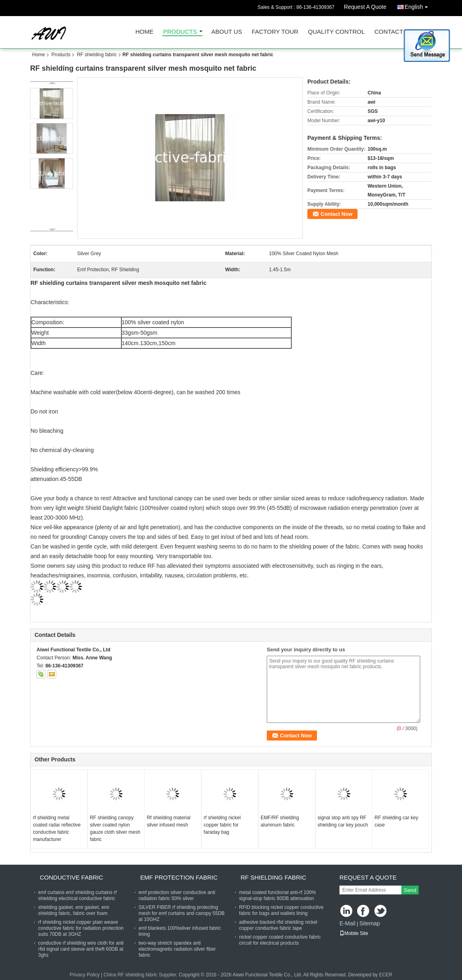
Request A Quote (365, 7)
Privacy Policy (85, 975)
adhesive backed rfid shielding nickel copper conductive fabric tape (278, 925)
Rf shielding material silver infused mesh (169, 821)
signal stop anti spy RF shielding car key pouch (343, 821)
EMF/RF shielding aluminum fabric (280, 821)
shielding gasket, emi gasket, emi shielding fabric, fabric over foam (74, 910)
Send (410, 890)
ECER (385, 975)
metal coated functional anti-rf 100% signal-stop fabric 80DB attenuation (277, 895)
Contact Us (394, 32)
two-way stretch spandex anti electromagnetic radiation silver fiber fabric (177, 949)
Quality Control (336, 32)
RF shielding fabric (97, 55)
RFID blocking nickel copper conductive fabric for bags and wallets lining (281, 910)
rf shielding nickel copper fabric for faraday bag (222, 825)
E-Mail (348, 923)
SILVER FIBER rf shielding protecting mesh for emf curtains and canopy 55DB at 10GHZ (182, 913)
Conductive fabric (72, 877)
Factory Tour (275, 32)
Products (180, 32)
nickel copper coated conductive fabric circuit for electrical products (280, 940)
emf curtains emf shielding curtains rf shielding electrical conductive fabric (77, 895)
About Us (227, 32)
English (418, 5)
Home (144, 32)
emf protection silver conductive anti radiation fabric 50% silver (177, 895)
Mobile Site (354, 933)
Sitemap (369, 923)
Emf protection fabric (179, 877)
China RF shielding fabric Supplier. (141, 975)
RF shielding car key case (396, 821)
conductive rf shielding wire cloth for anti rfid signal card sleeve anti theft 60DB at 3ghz (81, 949)
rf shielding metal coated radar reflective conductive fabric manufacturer (57, 829)
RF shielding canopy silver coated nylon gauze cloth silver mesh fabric (115, 829)
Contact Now (336, 214)
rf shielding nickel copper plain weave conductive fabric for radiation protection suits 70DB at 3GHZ (81, 928)
